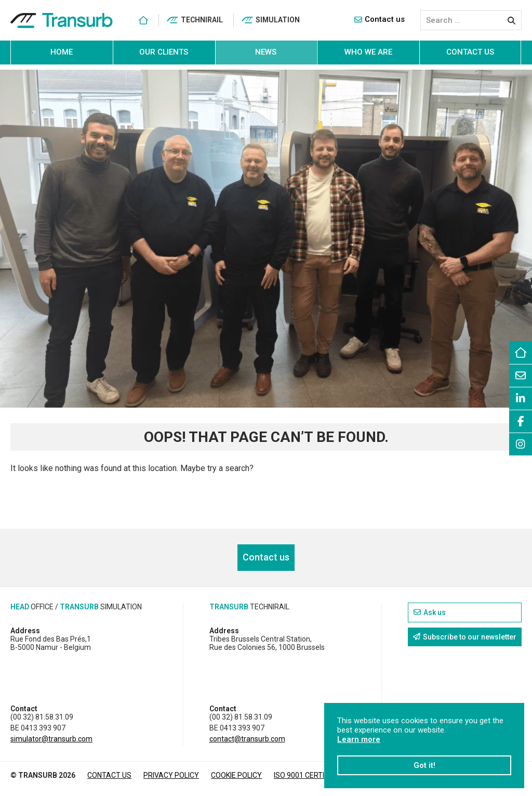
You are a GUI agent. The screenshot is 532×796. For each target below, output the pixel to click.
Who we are (368, 52)
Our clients (164, 52)
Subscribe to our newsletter (465, 637)
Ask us (430, 612)
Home (62, 52)
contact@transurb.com (247, 739)
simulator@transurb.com (51, 739)
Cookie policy (236, 775)
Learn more (359, 739)
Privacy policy (171, 775)
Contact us (380, 19)
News (266, 52)
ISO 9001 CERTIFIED (306, 775)
